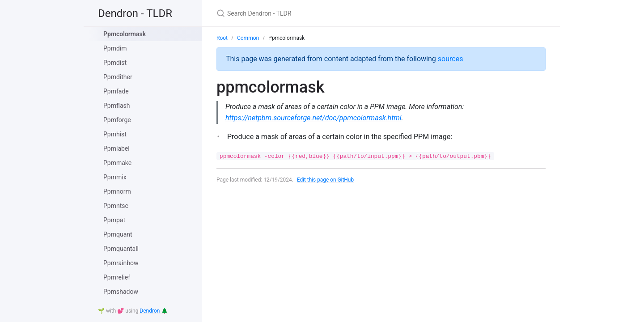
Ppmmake (117, 163)
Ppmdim (115, 48)
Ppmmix (115, 177)
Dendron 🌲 (154, 311)
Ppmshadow (121, 292)
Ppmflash (117, 106)
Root (222, 38)
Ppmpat (114, 220)
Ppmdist (115, 63)
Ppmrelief (117, 277)
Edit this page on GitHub (326, 180)
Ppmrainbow (121, 263)
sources (451, 59)
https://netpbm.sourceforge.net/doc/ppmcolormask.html (314, 118)
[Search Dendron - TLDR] (322, 13)
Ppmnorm (117, 191)
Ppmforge (117, 120)
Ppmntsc (116, 206)
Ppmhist (115, 134)
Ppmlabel (117, 148)
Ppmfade (116, 91)
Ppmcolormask (125, 34)
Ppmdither (118, 77)
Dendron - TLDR (135, 13)
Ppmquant (118, 234)
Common (248, 38)
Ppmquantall (121, 249)
